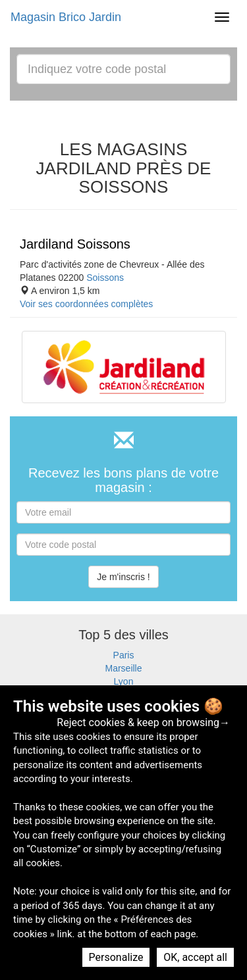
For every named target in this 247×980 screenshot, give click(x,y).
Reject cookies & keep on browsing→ (143, 723)
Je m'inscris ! (123, 577)
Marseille (123, 668)
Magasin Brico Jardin (66, 17)
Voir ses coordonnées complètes (86, 304)
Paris (124, 655)
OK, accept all (195, 957)
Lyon (124, 681)
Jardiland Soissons (75, 244)
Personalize (116, 957)
